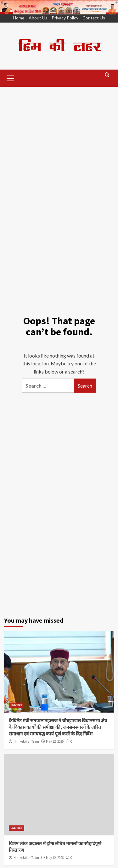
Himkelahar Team (26, 741)
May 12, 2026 (55, 741)
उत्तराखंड (17, 705)
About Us (38, 18)
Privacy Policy (65, 18)
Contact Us (94, 18)
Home (19, 18)
